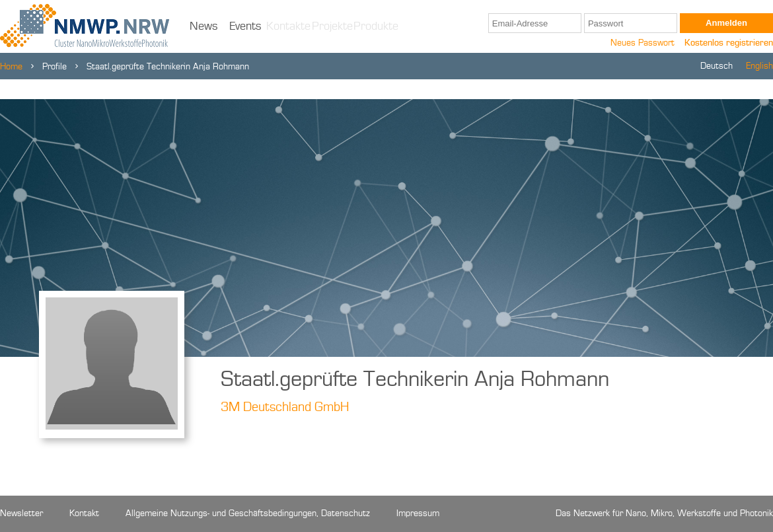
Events (245, 26)
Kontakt (84, 513)
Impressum (418, 513)
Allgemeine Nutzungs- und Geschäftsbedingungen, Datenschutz (248, 513)
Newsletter (21, 513)
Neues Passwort (643, 43)
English (759, 66)
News (204, 26)
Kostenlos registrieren (729, 43)
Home (11, 67)
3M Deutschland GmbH (285, 408)
